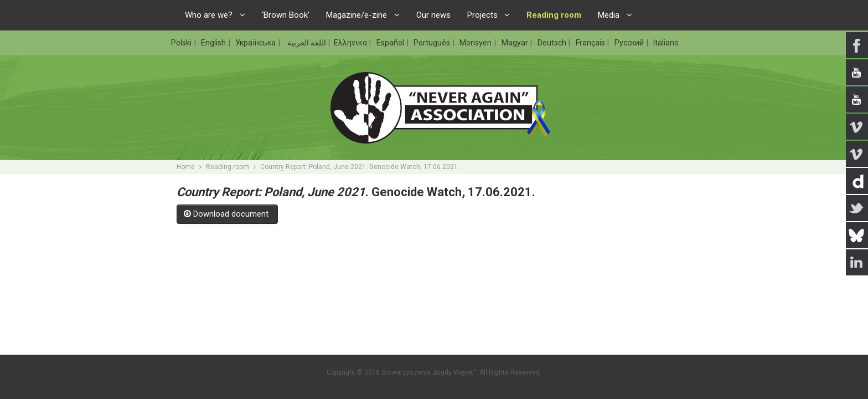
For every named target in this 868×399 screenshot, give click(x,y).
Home (186, 167)
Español (391, 43)
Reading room (228, 167)
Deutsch (553, 43)
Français (591, 43)
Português (433, 43)
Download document (227, 214)
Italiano (666, 43)
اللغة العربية (306, 43)
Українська (256, 43)
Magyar (516, 43)
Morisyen (476, 43)
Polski (182, 43)
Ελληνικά (351, 43)
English (214, 43)
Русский (630, 43)
